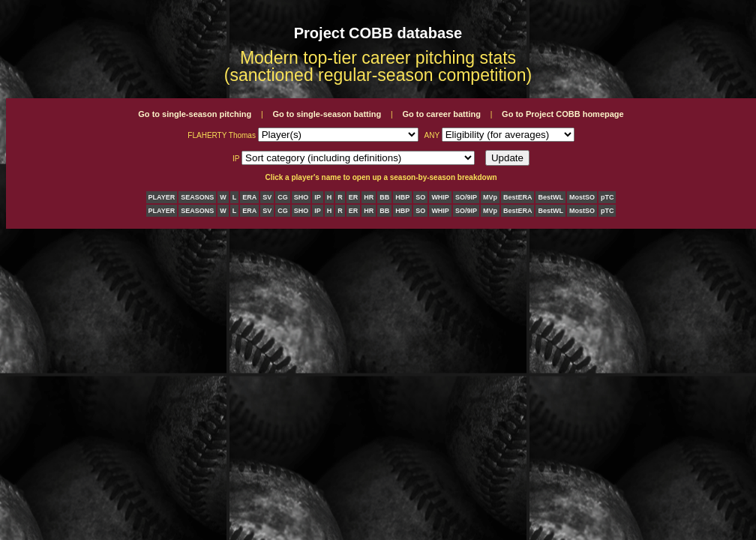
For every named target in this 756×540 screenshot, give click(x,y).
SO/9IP (466, 197)
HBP (402, 197)
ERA (249, 197)
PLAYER (162, 197)
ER (354, 197)
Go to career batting (441, 114)
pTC (607, 197)
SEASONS (197, 197)
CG (283, 197)
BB (384, 197)
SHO (301, 197)
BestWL (550, 197)
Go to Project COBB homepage (563, 114)
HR (369, 197)
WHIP (440, 197)
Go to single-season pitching (195, 114)
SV (267, 197)
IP (318, 197)
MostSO (582, 197)
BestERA (518, 197)
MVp (490, 197)
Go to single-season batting (327, 114)
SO (420, 197)
